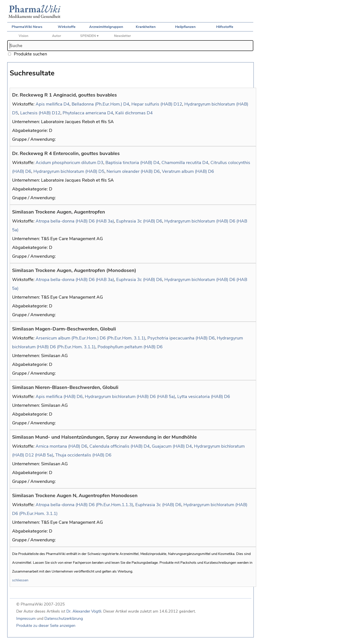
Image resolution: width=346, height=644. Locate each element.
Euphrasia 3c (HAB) (136, 221)
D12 (178, 104)
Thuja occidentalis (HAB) (80, 455)
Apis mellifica (49, 104)
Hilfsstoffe (225, 27)
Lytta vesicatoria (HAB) (200, 397)
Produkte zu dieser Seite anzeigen (46, 626)
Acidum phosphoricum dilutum (66, 163)
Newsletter (122, 36)
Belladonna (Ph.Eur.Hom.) (97, 104)
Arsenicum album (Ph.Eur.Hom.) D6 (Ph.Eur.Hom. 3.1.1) (90, 338)
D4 (66, 104)
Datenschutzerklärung (64, 618)
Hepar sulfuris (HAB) (152, 104)
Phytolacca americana (84, 113)
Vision (24, 36)
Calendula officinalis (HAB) (116, 446)
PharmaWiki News (27, 27)
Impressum (26, 618)
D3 (100, 163)
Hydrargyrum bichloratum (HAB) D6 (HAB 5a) (130, 397)
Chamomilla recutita (181, 163)
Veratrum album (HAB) (184, 171)
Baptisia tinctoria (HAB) (129, 163)
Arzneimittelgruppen (106, 27)
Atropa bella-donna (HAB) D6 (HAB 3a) (75, 221)
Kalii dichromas (130, 113)
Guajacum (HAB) (168, 446)
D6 (28, 171)
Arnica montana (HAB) (58, 446)
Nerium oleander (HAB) (130, 171)
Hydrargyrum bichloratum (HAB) (216, 104)
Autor (57, 36)
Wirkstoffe (67, 27)
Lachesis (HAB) (35, 113)
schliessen (20, 580)
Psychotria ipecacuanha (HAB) (178, 338)
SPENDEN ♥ (89, 36)
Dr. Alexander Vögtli (84, 611)
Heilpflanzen (185, 27)
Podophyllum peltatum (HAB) (127, 347)
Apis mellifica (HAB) (56, 397)
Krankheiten (146, 27)
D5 (15, 113)
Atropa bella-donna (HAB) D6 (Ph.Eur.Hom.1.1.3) (84, 505)
